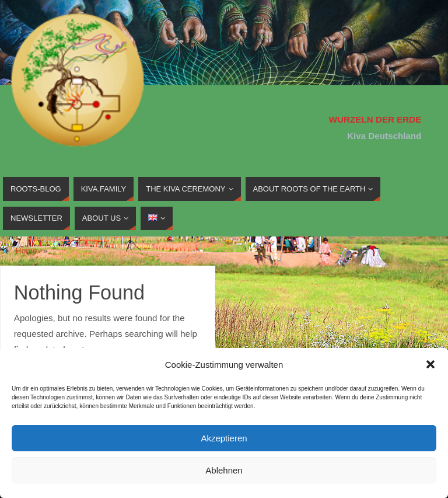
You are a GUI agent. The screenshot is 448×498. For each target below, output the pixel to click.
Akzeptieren (224, 438)
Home (26, 251)
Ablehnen (224, 470)
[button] (430, 364)
